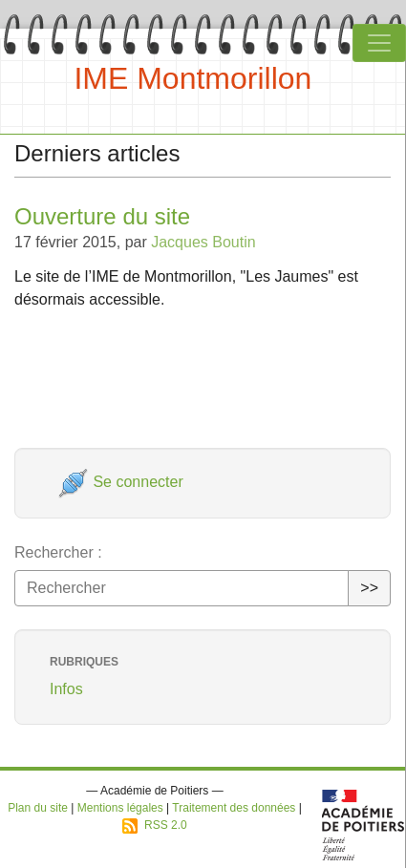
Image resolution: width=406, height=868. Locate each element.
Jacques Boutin (203, 242)
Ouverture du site (102, 216)
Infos (66, 689)
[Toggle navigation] (379, 43)
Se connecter (121, 482)
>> (369, 588)
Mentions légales (120, 808)
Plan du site (38, 808)
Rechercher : (58, 552)
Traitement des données (234, 808)
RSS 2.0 (154, 825)
